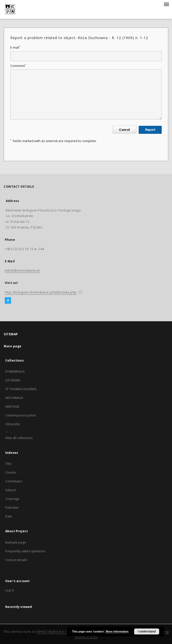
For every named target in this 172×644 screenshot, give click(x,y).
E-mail (15, 47)
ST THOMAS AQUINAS (21, 389)
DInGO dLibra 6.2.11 (53, 632)
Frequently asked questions (25, 551)
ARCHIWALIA (14, 398)
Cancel (124, 130)
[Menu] (166, 4)
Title (8, 464)
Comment (18, 66)
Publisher (12, 508)
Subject (11, 490)
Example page (16, 542)
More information (117, 631)
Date (9, 516)
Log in (10, 590)
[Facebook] (8, 301)
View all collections (19, 438)
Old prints (13, 424)
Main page (13, 346)
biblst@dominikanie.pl (22, 271)
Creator (11, 472)
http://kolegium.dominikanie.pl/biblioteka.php (41, 292)
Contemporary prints (21, 415)
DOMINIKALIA (15, 371)
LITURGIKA (13, 380)
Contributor (14, 481)
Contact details (16, 560)
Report (150, 130)
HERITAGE (12, 407)
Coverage (12, 499)
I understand (147, 631)
